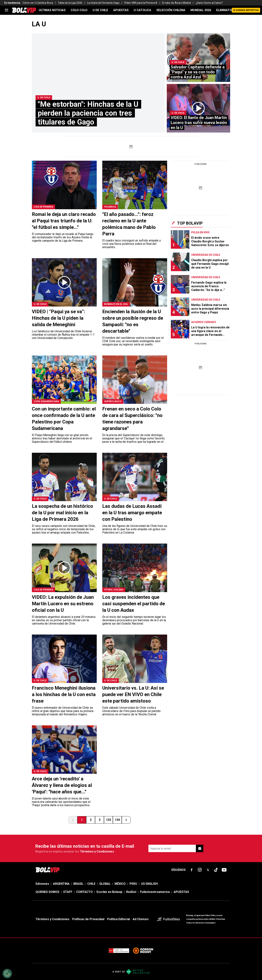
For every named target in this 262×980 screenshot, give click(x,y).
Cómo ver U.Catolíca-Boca (38, 3)
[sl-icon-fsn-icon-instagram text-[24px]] (200, 870)
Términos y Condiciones (97, 851)
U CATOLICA (142, 10)
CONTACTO (84, 892)
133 (108, 820)
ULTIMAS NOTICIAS (52, 10)
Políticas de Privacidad (88, 919)
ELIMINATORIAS (227, 10)
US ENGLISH (149, 884)
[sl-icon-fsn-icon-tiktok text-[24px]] (216, 870)
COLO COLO (79, 10)
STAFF (68, 892)
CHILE (91, 884)
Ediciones (42, 884)
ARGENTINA (61, 884)
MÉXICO (120, 884)
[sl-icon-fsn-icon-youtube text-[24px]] (224, 870)
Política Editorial (118, 919)
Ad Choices (141, 919)
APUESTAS (121, 10)
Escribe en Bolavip (109, 892)
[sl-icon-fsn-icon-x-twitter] (208, 870)
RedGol (131, 892)
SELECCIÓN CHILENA (171, 10)
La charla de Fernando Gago (103, 3)
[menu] (6, 10)
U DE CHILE (100, 10)
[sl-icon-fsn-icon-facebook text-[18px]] (192, 870)
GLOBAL (105, 884)
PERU (133, 884)
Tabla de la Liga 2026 (70, 3)
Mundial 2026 (201, 10)
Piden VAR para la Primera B (141, 3)
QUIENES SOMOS (47, 892)
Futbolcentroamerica (155, 892)
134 (117, 820)
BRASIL (78, 884)
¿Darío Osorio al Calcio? (209, 3)
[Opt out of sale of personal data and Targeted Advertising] (7, 974)
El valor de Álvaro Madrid (176, 3)
